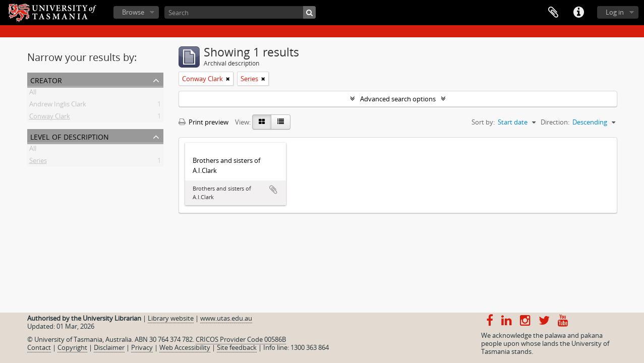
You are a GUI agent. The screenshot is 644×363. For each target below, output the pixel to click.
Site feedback (237, 347)
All (33, 94)
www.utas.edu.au (226, 318)
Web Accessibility (185, 347)
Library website (171, 318)
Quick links (578, 13)
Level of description (70, 136)
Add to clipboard (273, 190)
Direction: (555, 122)
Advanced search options (398, 99)
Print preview (203, 122)
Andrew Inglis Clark (58, 106)
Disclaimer (109, 347)
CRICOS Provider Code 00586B (241, 339)
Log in (615, 12)
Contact (39, 347)
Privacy (142, 347)
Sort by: (483, 122)
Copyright (72, 347)
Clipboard (553, 13)
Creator (46, 79)
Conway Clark (50, 118)
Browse (133, 12)
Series (38, 162)
